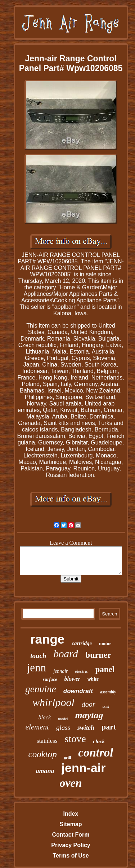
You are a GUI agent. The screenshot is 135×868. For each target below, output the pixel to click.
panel (105, 669)
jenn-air (84, 768)
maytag (89, 715)
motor (105, 643)
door (89, 704)
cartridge (82, 643)
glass (63, 727)
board (66, 654)
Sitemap (71, 824)
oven (71, 783)
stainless (47, 741)
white (93, 679)
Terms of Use (71, 856)
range (47, 639)
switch (86, 728)
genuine (40, 689)
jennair (60, 671)
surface (50, 679)
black (44, 717)
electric (82, 671)
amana (45, 771)
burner (98, 655)
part (109, 727)
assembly (108, 692)
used (106, 707)
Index (71, 814)
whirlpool (53, 702)
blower (72, 679)
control (96, 753)
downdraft (78, 691)
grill (68, 757)
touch (38, 656)
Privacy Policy (71, 845)
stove (75, 739)
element (37, 727)
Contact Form (71, 835)
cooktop (43, 754)
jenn (37, 668)
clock (99, 741)
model (63, 719)
